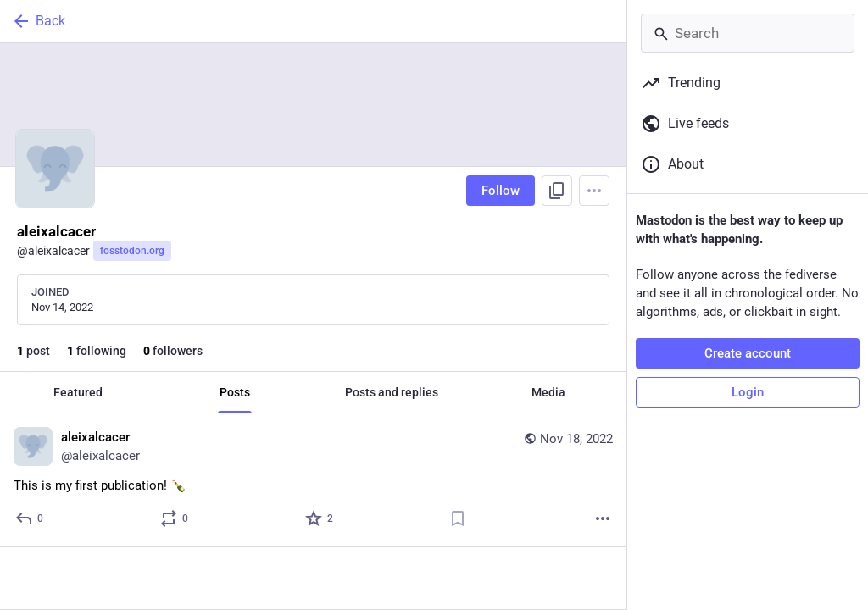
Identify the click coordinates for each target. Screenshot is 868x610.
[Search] (748, 33)
